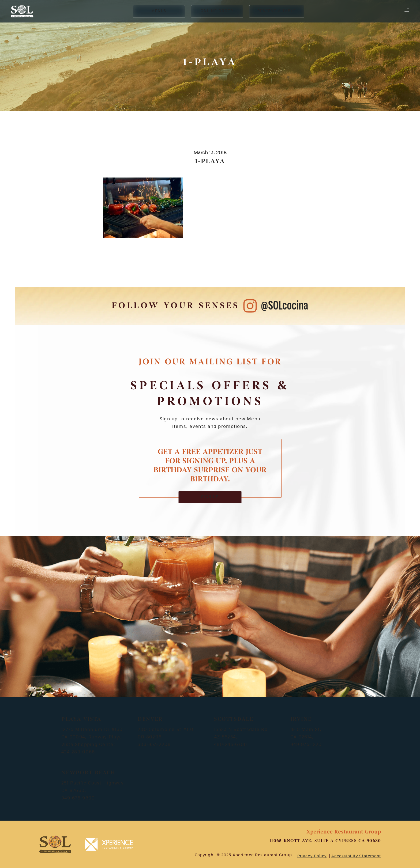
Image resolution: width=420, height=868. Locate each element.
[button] (407, 11)
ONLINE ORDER (217, 11)
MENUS (159, 11)
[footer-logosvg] (55, 844)
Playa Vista (81, 719)
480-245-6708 (230, 745)
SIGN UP (210, 497)
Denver (150, 719)
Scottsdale (234, 719)
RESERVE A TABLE (277, 11)
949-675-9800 (78, 798)
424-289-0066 (78, 752)
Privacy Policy (312, 856)
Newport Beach (88, 773)
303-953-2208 (154, 745)
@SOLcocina (285, 306)
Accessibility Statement (356, 856)
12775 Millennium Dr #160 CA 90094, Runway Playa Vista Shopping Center (92, 737)
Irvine (301, 719)
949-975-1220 (306, 745)
